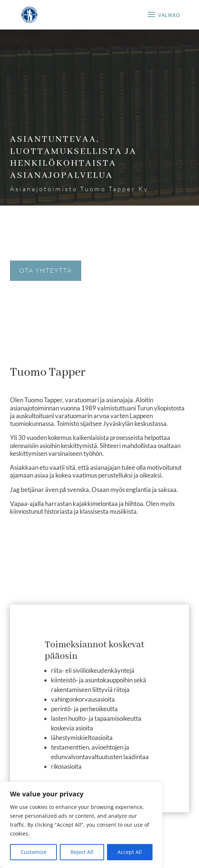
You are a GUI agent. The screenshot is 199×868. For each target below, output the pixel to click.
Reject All (82, 852)
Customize (34, 852)
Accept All (130, 852)
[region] (81, 825)
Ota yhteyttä (46, 270)
